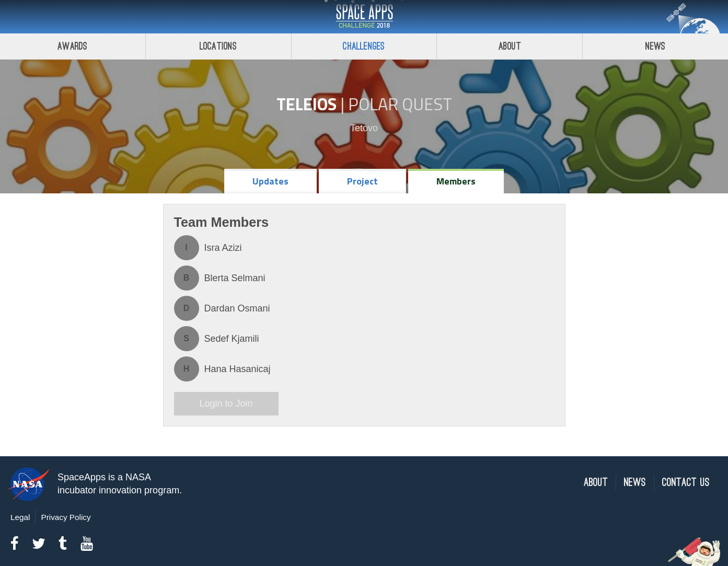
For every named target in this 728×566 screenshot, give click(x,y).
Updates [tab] (270, 181)
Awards (72, 46)
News (656, 46)
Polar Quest (400, 104)
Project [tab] (362, 181)
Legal (20, 517)
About (510, 46)
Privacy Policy (66, 517)
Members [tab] (456, 181)
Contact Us (686, 483)
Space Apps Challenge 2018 (364, 17)
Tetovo (364, 128)
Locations (218, 46)
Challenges (364, 46)
